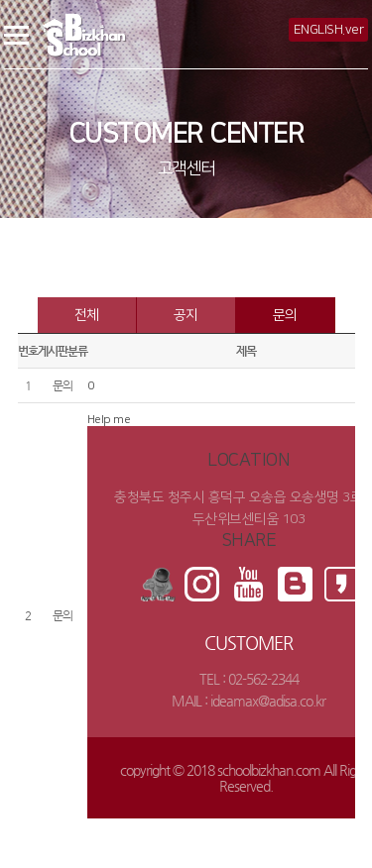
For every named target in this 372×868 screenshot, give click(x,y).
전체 (87, 315)
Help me (109, 420)
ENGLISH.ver (329, 30)
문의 (285, 315)
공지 (186, 315)
